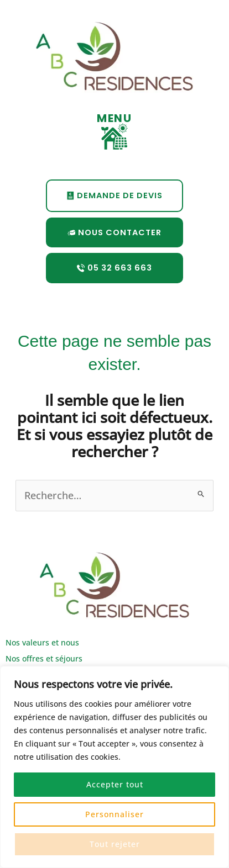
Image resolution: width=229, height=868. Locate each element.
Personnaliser (114, 814)
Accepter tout (115, 784)
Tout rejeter (115, 844)
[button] (115, 138)
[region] (114, 767)
